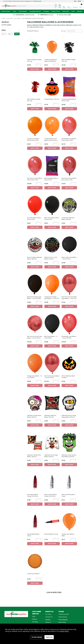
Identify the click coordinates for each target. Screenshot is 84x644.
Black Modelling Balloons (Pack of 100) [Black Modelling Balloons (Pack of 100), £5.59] (51, 179)
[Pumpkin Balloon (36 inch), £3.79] (52, 87)
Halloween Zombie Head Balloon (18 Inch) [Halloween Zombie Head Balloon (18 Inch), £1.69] (34, 416)
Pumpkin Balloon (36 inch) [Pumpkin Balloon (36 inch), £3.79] (52, 99)
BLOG (79, 1)
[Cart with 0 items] (80, 6)
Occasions (46, 11)
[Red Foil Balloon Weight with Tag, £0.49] (35, 87)
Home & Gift (66, 11)
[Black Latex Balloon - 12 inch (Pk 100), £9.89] (52, 324)
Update (17, 34)
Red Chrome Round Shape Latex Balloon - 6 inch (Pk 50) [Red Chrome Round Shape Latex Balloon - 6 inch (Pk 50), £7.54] (69, 298)
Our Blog (35, 622)
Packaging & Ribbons (35, 11)
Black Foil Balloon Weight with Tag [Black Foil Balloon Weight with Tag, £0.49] (69, 60)
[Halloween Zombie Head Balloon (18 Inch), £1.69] (35, 403)
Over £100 (47, 15)
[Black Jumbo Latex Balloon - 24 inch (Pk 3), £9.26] (69, 245)
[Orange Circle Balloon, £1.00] (35, 561)
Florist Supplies (23, 11)
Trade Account (37, 1)
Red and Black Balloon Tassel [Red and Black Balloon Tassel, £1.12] (33, 535)
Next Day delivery (65, 15)
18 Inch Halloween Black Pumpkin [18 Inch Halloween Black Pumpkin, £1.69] (68, 377)
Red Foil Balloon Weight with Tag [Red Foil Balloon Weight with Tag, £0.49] (34, 100)
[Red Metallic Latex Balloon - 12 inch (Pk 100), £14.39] (69, 324)
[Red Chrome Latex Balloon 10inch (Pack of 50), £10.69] (35, 166)
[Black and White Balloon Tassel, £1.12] (69, 482)
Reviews (48, 620)
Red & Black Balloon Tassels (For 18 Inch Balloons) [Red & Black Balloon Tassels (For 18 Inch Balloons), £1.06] (33, 496)
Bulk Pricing (62, 622)
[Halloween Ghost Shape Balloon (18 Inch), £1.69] (52, 443)
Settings (37, 637)
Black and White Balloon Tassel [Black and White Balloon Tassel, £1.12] (68, 495)
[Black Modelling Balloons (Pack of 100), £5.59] (52, 166)
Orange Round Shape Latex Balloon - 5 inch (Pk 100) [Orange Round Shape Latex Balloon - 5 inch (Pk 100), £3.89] (52, 298)
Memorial (80, 11)
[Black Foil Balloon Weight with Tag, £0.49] (69, 47)
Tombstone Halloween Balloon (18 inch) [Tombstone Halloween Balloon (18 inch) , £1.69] (68, 219)
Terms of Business (48, 623)
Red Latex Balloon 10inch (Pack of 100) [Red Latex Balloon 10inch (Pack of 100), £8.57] (34, 219)
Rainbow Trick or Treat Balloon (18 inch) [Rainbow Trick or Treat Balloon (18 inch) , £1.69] (51, 258)
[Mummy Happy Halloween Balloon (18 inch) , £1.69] (35, 245)
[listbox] (74, 31)
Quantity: (38, 64)
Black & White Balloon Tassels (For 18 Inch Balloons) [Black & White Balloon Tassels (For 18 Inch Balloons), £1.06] (51, 496)
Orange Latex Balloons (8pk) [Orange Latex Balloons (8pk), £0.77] (68, 535)
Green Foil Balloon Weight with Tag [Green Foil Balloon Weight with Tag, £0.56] (34, 60)
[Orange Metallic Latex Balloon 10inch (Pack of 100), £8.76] (52, 126)
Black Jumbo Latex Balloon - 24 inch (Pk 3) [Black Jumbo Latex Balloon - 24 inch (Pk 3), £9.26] (69, 258)
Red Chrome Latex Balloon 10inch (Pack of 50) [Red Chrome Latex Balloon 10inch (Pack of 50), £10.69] (35, 179)
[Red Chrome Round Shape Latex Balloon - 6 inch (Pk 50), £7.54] (69, 284)
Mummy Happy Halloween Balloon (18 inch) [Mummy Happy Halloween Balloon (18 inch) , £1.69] (35, 258)
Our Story (48, 614)
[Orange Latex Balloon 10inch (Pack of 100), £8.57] (35, 126)
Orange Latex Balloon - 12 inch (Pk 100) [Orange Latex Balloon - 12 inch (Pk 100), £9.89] (34, 377)
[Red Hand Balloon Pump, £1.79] (52, 522)
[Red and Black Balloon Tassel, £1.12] (35, 522)
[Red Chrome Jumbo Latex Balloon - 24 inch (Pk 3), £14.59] (35, 324)
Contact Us (49, 617)
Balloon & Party (56, 11)
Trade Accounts (64, 614)
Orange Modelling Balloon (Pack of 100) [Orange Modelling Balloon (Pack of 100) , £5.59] (69, 100)
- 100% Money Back (25, 15)
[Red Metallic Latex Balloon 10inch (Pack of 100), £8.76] (69, 126)
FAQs (34, 616)
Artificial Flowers (6, 11)
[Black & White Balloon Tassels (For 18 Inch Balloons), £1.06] (52, 482)
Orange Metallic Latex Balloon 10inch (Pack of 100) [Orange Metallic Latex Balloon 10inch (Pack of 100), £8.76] (51, 140)
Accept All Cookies (49, 637)
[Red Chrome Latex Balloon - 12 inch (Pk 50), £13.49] (52, 363)
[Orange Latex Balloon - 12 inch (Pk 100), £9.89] (35, 363)
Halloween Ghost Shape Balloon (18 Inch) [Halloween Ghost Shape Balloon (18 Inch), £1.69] (51, 456)
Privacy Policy (64, 631)
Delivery (35, 619)
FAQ (75, 1)
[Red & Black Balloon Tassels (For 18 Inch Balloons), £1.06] (35, 482)
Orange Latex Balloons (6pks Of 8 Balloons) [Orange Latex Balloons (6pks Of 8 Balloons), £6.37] (51, 60)
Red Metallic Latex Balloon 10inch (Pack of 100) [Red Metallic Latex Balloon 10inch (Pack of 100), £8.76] (69, 139)
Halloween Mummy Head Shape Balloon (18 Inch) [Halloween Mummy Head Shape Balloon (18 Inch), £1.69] (69, 416)
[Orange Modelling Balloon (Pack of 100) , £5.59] (69, 87)
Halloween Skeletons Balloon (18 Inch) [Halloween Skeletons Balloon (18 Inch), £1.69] (50, 416)
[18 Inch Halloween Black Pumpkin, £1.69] (69, 363)
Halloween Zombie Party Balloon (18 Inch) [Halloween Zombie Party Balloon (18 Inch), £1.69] (34, 456)
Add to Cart (35, 69)
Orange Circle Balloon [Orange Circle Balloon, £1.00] (33, 574)
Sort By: (63, 31)
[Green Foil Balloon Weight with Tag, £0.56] (35, 47)
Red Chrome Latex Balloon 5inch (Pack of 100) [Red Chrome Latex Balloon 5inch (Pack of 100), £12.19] (69, 179)
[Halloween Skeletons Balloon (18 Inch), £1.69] (52, 403)
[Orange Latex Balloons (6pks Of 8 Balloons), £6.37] (52, 47)
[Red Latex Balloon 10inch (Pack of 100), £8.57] (35, 205)
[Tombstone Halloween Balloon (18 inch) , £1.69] (69, 205)
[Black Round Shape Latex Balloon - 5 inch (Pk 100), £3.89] (35, 284)
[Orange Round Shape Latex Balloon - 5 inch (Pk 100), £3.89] (52, 284)
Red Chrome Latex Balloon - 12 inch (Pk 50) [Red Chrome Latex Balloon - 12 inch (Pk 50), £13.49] (52, 377)
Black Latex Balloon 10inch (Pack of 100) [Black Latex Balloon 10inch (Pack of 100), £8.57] (52, 219)
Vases (14, 11)
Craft (73, 11)
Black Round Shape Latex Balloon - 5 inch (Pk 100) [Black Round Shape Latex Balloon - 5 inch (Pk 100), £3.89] (34, 298)
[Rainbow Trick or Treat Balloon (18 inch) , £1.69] (52, 245)
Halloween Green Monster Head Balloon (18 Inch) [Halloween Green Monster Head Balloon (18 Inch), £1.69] (69, 456)
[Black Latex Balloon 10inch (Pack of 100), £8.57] (52, 205)
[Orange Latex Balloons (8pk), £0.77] (69, 522)
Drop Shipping (63, 620)
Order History (63, 617)
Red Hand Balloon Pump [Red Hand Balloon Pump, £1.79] (51, 534)
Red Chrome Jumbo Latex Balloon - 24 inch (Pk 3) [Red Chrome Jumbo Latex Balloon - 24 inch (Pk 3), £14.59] (35, 337)
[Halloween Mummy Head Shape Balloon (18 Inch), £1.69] (69, 403)
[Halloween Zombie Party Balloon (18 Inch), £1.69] (35, 443)
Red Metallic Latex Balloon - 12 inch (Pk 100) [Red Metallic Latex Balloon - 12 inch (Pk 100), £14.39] (69, 337)
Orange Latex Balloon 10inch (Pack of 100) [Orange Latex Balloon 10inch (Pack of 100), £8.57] (33, 139)
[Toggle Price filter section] (11, 31)
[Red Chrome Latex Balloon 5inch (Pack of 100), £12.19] (69, 166)
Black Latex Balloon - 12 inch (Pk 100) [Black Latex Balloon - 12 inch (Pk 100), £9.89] (51, 337)
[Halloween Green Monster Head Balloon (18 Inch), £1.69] (69, 443)
